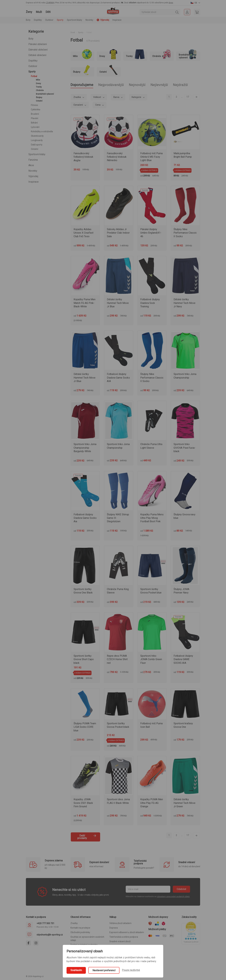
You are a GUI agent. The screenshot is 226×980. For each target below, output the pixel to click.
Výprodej (33, 176)
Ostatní (39, 101)
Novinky (89, 20)
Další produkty (87, 837)
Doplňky (33, 61)
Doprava (114, 928)
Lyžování (35, 127)
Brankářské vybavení (45, 94)
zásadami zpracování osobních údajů (173, 897)
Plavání (35, 118)
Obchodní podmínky (80, 932)
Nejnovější (137, 85)
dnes (171, 3)
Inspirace (117, 20)
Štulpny (39, 97)
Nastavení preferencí (104, 970)
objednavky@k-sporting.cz (50, 935)
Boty (31, 39)
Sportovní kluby (37, 154)
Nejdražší (180, 85)
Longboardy (37, 140)
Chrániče (40, 90)
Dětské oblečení (37, 55)
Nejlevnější (159, 85)
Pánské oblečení (38, 44)
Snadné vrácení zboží (120, 941)
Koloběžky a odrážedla (42, 131)
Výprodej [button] (103, 20)
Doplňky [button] (38, 20)
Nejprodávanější (111, 85)
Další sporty (37, 145)
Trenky (39, 87)
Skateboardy (37, 136)
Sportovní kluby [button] (74, 20)
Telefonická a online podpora (124, 937)
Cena (98, 105)
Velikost (97, 97)
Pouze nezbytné (131, 970)
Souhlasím (76, 970)
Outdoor (33, 66)
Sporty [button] (60, 20)
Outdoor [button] (49, 20)
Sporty (32, 72)
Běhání (34, 123)
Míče (38, 80)
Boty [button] (28, 20)
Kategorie (137, 97)
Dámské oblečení (38, 50)
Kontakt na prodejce (80, 928)
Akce (31, 165)
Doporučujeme (82, 85)
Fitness (34, 105)
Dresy (38, 83)
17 (188, 97)
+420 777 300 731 (45, 923)
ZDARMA (50, 3)
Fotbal (34, 76)
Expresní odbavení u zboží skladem (127, 932)
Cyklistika (36, 109)
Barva (117, 97)
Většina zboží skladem (120, 923)
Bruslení (35, 114)
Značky (74, 923)
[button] (195, 3)
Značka (77, 97)
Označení (78, 105)
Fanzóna (33, 160)
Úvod (73, 32)
